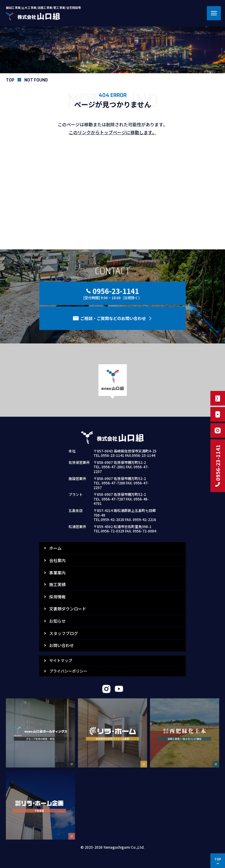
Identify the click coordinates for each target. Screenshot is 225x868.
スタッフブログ (64, 633)
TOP (10, 80)
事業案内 (57, 573)
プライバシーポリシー (68, 671)
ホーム (55, 548)
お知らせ (57, 621)
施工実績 (57, 584)
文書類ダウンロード (68, 609)
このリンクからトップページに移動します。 (113, 132)
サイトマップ (61, 660)
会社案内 (57, 560)
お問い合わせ (62, 645)
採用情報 (57, 597)
